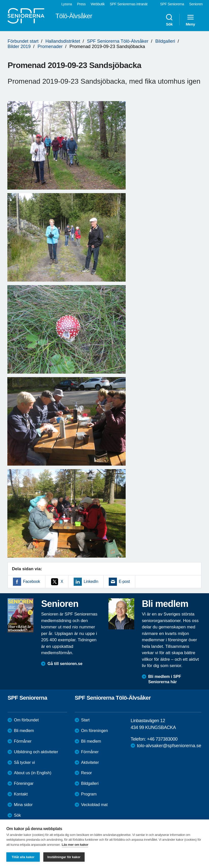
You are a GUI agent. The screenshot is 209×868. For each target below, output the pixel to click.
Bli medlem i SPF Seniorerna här (165, 679)
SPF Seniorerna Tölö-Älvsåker (118, 41)
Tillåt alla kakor (23, 857)
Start (85, 720)
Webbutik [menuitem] (98, 4)
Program (89, 794)
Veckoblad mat (94, 805)
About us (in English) (33, 773)
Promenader (50, 47)
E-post (124, 581)
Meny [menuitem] (190, 20)
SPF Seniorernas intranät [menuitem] (129, 4)
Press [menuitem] (81, 4)
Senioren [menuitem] (196, 4)
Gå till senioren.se (65, 664)
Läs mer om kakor (75, 845)
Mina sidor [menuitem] (23, 805)
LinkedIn (91, 581)
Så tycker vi (24, 762)
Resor (87, 773)
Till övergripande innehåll (0, 0)
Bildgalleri (165, 41)
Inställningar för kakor (64, 857)
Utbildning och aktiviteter (36, 752)
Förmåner (23, 741)
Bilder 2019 (19, 47)
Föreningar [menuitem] (24, 783)
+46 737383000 (162, 739)
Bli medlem (24, 731)
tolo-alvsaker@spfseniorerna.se (169, 746)
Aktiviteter (90, 762)
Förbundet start (23, 41)
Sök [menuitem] (169, 20)
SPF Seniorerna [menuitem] (172, 4)
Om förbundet (26, 720)
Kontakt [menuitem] (21, 794)
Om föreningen (94, 731)
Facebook (32, 581)
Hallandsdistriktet (63, 41)
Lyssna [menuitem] (67, 4)
